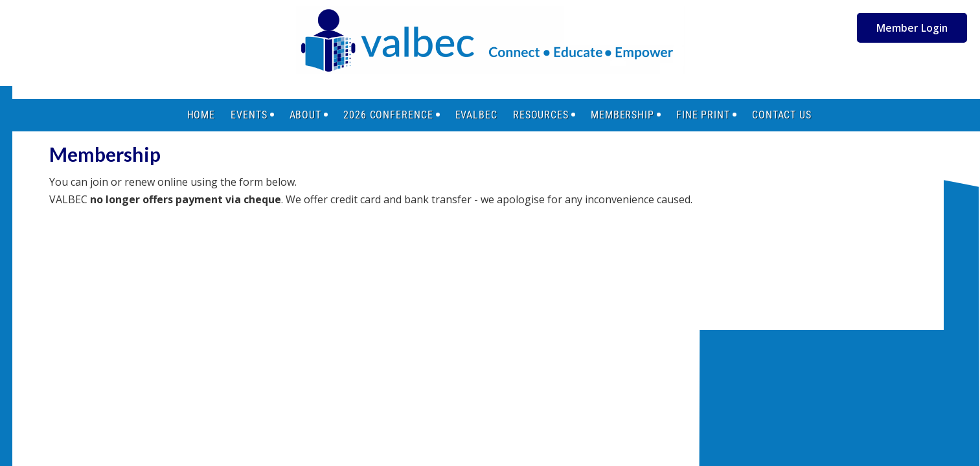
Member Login (912, 28)
